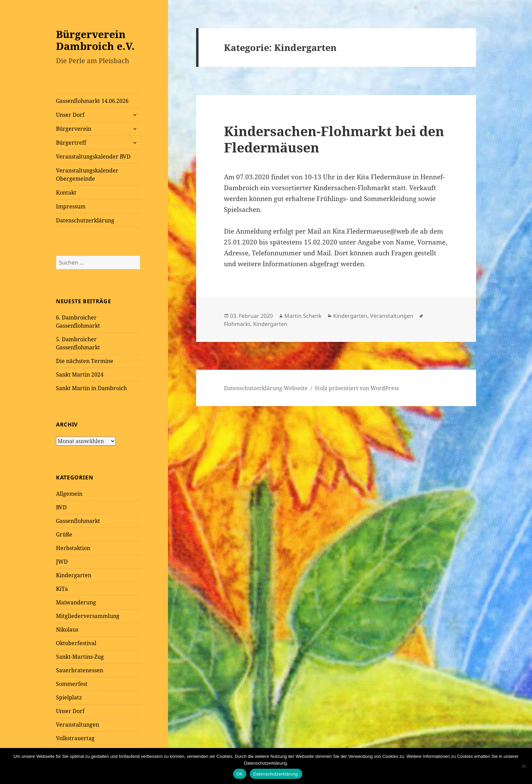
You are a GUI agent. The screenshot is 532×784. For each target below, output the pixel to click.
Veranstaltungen (78, 725)
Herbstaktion (73, 548)
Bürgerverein (74, 129)
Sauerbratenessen (80, 670)
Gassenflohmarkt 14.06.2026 (92, 101)
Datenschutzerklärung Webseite (266, 388)
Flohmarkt (237, 324)
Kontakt (66, 193)
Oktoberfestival (76, 643)
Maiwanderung (76, 602)
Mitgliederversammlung (88, 616)
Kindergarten (74, 575)
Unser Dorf (70, 115)
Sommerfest (72, 684)
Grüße (64, 534)
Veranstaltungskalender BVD (93, 157)
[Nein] (524, 766)
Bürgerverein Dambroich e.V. (95, 40)
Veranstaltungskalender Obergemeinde (87, 175)
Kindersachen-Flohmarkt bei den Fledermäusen (334, 139)
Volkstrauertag (75, 738)
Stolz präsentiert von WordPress (357, 388)
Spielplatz (69, 697)
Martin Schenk (303, 316)
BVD (61, 507)
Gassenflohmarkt (78, 521)
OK (240, 774)
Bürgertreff (71, 143)
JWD (62, 562)
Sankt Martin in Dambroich (91, 388)
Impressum (71, 206)
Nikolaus (67, 630)
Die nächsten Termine (85, 361)
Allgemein (69, 494)
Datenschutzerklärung (85, 220)
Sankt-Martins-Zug (80, 657)
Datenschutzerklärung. (276, 774)
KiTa (62, 589)
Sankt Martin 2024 (80, 375)
